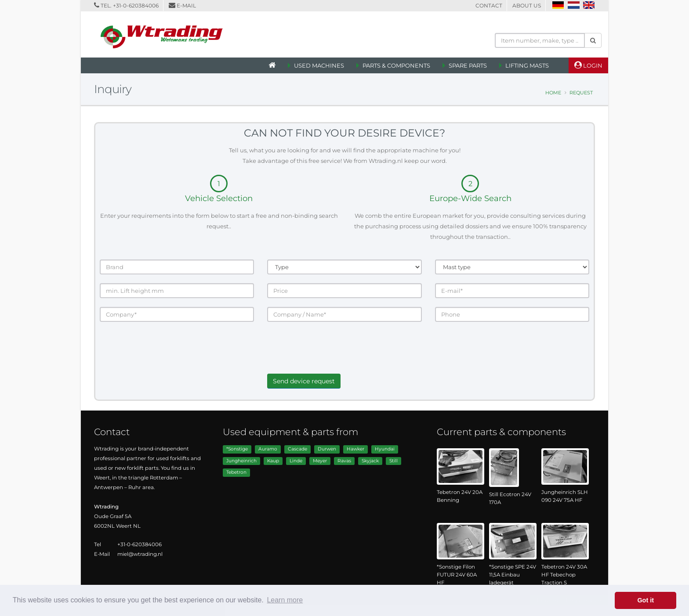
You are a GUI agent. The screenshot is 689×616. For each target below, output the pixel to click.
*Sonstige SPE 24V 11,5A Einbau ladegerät (513, 575)
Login (588, 65)
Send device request (304, 381)
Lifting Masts (527, 65)
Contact (489, 5)
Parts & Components (396, 65)
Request (581, 93)
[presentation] (334, 357)
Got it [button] (645, 600)
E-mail (186, 5)
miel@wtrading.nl (140, 554)
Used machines (319, 65)
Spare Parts (468, 65)
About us (527, 5)
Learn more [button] (285, 600)
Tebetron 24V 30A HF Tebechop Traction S (564, 575)
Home (553, 93)
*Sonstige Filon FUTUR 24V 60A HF (457, 575)
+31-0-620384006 (136, 5)
